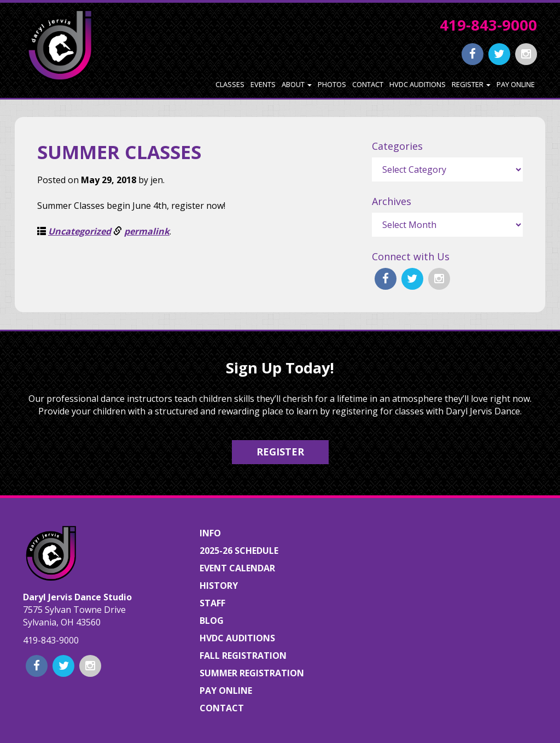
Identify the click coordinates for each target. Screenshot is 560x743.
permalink (147, 231)
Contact (368, 84)
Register (471, 84)
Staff (212, 603)
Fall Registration (243, 656)
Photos (332, 84)
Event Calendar (237, 568)
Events (263, 84)
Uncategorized (80, 231)
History (219, 586)
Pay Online (516, 84)
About (297, 84)
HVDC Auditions (418, 84)
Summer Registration (252, 673)
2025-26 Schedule (239, 551)
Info (210, 533)
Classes (230, 84)
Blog (212, 621)
